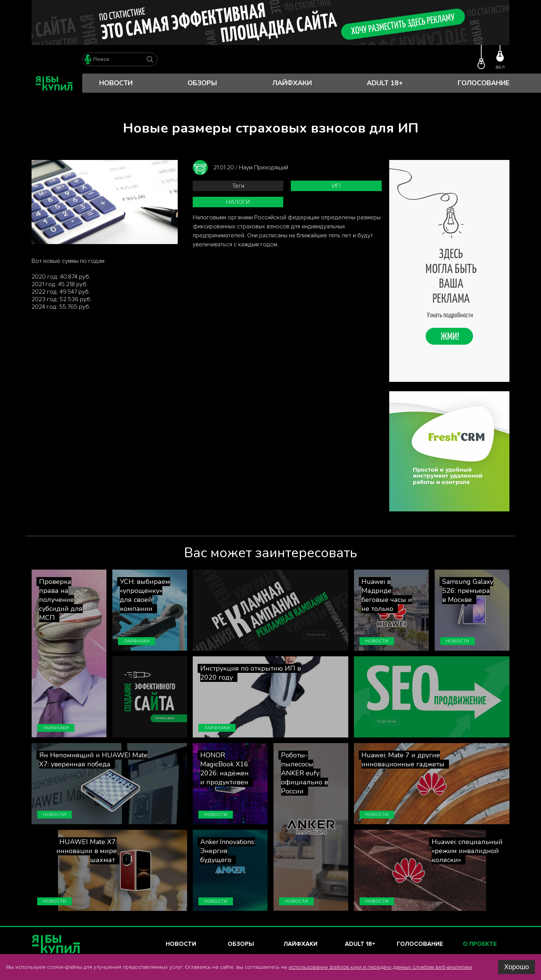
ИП (336, 186)
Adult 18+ (385, 83)
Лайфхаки (292, 83)
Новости (116, 83)
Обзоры (202, 83)
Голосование (484, 83)
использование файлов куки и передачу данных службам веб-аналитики (380, 967)
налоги (238, 202)
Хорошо (517, 967)
